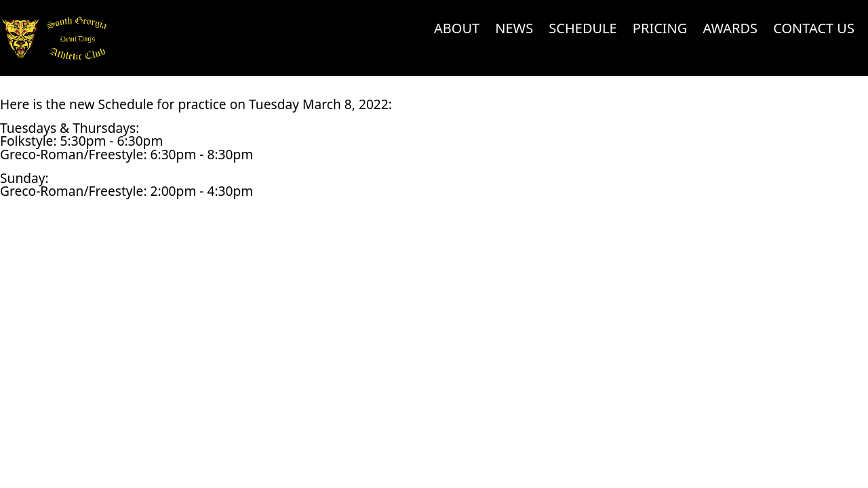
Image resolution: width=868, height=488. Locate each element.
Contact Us (814, 28)
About (457, 28)
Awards (731, 28)
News (514, 28)
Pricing (660, 28)
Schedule (583, 28)
